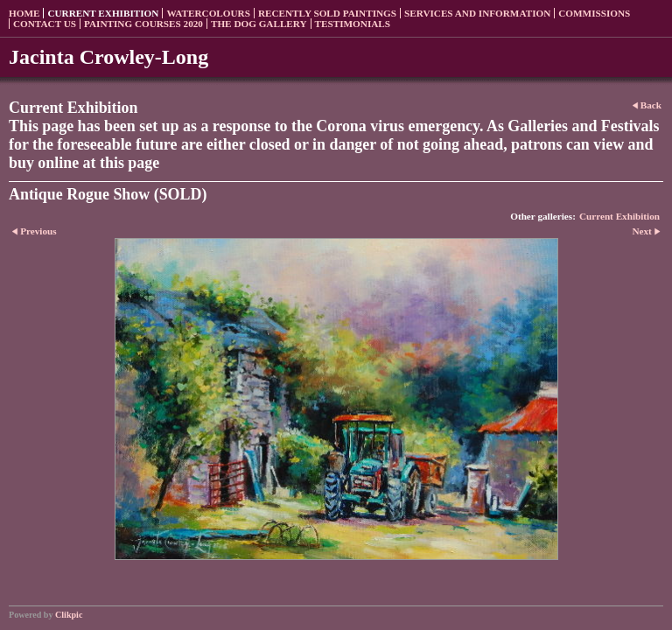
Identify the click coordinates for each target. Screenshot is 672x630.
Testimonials (353, 24)
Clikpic (69, 615)
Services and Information (477, 13)
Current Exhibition (103, 13)
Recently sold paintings (327, 13)
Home (24, 13)
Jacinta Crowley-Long (108, 57)
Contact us (45, 24)
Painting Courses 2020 (143, 24)
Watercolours (208, 13)
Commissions (594, 13)
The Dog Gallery (259, 24)
